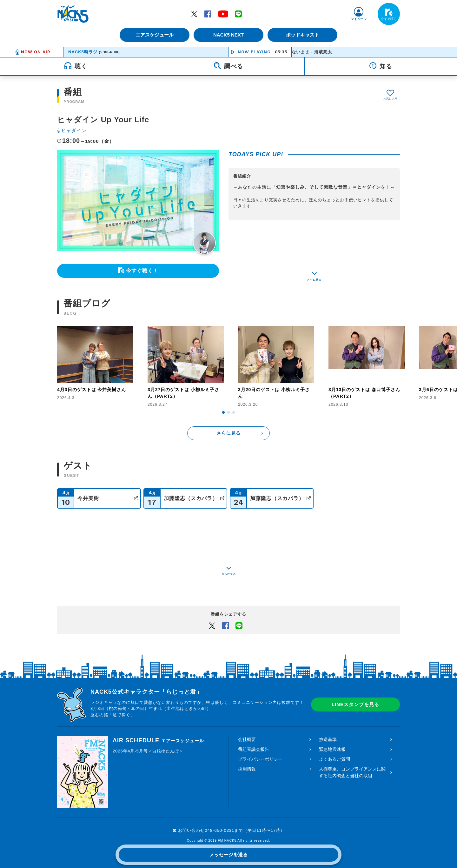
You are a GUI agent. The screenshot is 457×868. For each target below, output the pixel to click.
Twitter (194, 14)
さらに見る (229, 433)
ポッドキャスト (303, 35)
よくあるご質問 (334, 754)
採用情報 (247, 764)
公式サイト (136, 498)
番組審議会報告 (254, 744)
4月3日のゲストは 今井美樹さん (92, 390)
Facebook (208, 14)
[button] (223, 412)
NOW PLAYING (254, 52)
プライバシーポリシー (260, 754)
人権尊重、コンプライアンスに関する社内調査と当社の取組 (352, 767)
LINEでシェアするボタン (239, 620)
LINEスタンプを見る (355, 700)
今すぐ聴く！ (142, 271)
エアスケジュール (154, 35)
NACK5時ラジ (83, 52)
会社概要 (247, 734)
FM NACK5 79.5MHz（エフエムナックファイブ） (73, 14)
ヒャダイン (74, 130)
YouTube (223, 14)
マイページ (359, 19)
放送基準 (328, 734)
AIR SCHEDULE (158, 735)
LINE (238, 14)
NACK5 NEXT (228, 35)
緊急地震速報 (332, 744)
